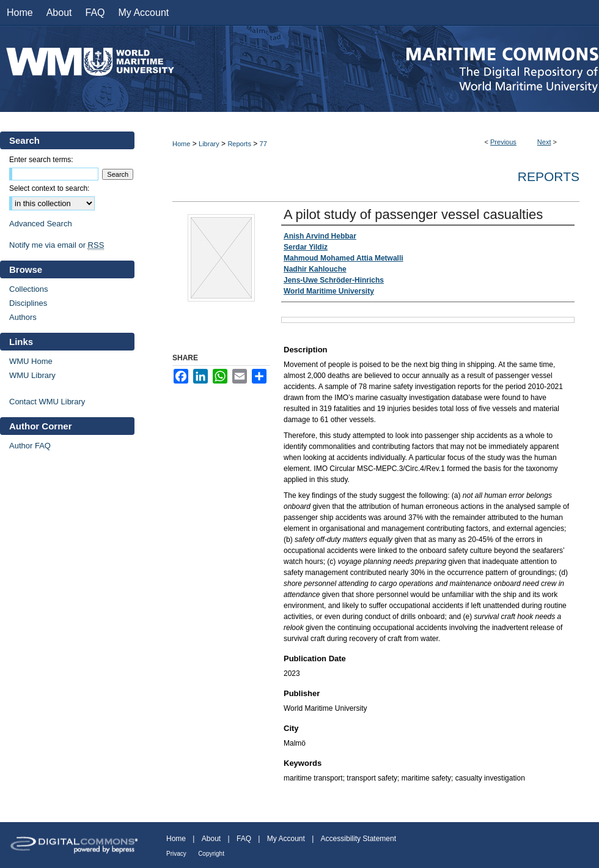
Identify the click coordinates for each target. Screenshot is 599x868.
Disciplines (28, 303)
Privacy (176, 854)
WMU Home (31, 361)
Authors (23, 317)
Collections (29, 289)
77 (263, 144)
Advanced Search (41, 224)
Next (544, 142)
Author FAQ (30, 446)
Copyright (211, 854)
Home (181, 144)
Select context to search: (49, 188)
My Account (286, 839)
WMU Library (32, 375)
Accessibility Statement (358, 839)
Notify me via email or (57, 245)
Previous (503, 142)
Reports (239, 144)
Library (209, 144)
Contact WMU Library (47, 402)
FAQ (244, 839)
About (211, 839)
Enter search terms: (41, 160)
